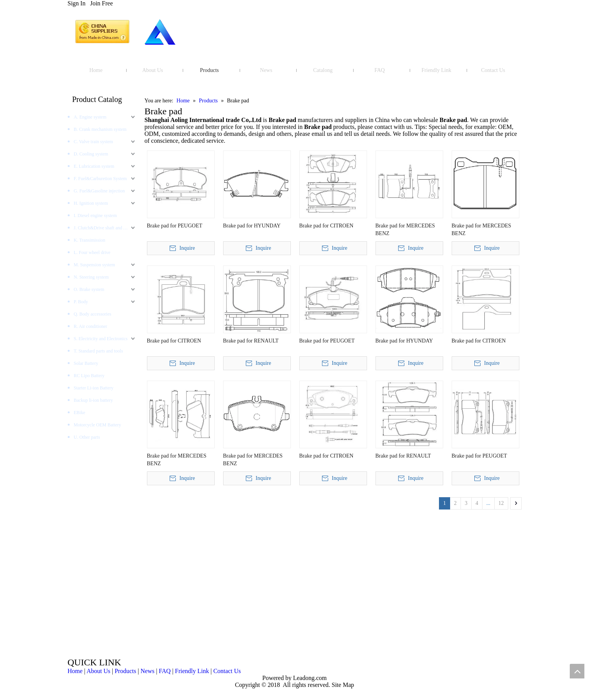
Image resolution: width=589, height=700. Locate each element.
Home (75, 671)
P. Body (81, 302)
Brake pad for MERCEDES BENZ (405, 230)
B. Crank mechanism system (100, 129)
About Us (98, 671)
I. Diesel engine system (95, 216)
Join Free (101, 3)
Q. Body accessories (93, 314)
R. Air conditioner (91, 326)
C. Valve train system (93, 142)
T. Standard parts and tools (98, 351)
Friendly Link (192, 671)
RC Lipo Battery (89, 376)
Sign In (77, 3)
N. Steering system (91, 277)
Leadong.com (309, 678)
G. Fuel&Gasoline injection (99, 191)
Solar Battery (86, 363)
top (577, 671)
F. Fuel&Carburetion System (100, 179)
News (147, 671)
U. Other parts (87, 437)
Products (125, 671)
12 (501, 503)
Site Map (343, 685)
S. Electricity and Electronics (101, 339)
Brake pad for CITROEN (326, 226)
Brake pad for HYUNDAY (252, 226)
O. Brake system (89, 289)
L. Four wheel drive (92, 252)
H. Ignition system (91, 203)
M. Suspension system (95, 265)
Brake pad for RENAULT (251, 341)
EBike (80, 413)
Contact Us (227, 671)
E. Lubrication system (94, 166)
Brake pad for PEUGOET (175, 226)
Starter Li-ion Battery (94, 388)
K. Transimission (90, 240)
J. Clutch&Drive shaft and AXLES (105, 228)
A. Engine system (90, 117)
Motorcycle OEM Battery (98, 425)
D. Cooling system (91, 154)
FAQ (165, 671)
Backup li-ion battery (93, 400)
